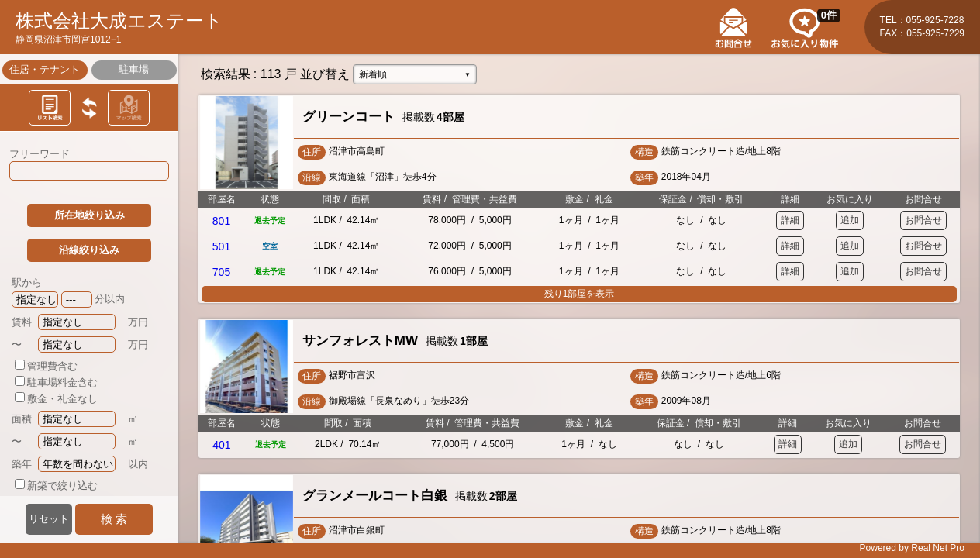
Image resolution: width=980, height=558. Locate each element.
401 (221, 445)
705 (221, 272)
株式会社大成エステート (119, 21)
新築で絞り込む (56, 486)
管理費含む (46, 366)
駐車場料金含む (56, 382)
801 (221, 221)
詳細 (790, 220)
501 (221, 246)
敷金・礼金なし (56, 399)
